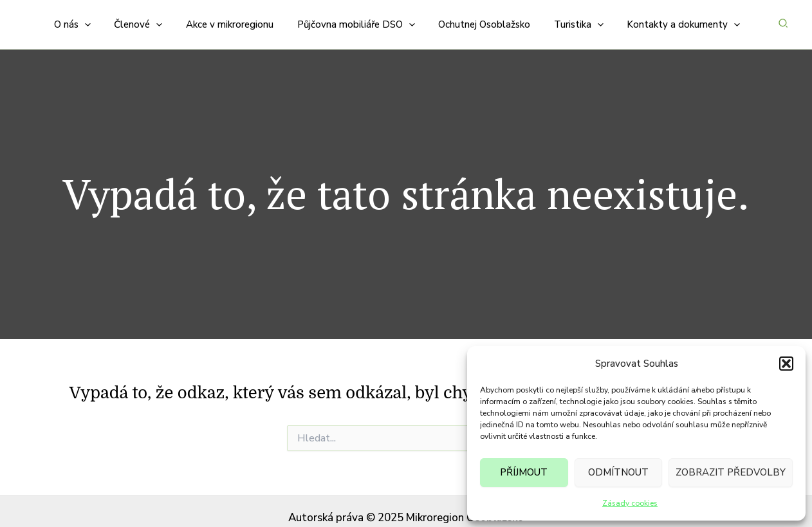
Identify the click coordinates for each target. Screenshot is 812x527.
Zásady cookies (630, 503)
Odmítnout (618, 472)
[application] (106, 18)
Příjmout (524, 472)
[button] (786, 364)
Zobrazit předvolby (731, 472)
